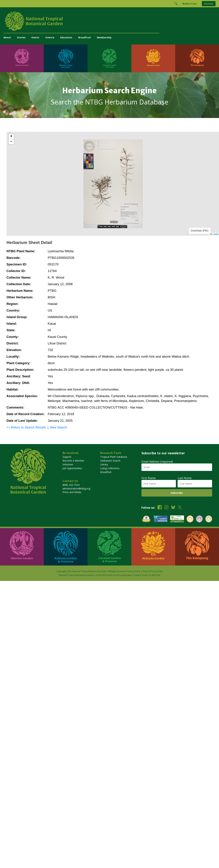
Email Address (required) (157, 462)
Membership (104, 37)
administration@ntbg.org (76, 488)
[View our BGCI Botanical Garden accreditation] (190, 519)
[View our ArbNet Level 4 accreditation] (177, 519)
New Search (59, 427)
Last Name (185, 478)
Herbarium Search (110, 461)
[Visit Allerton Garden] (22, 58)
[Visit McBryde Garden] (153, 58)
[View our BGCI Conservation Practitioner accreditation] (199, 519)
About (7, 37)
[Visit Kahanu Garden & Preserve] (66, 58)
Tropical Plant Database (114, 457)
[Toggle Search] (176, 4)
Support (67, 457)
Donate (209, 4)
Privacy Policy (134, 571)
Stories (21, 37)
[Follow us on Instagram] (166, 508)
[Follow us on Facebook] (160, 508)
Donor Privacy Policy (153, 571)
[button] (11, 137)
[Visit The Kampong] (197, 58)
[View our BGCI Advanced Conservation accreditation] (209, 519)
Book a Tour (190, 4)
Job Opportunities (72, 468)
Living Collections (110, 468)
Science (50, 37)
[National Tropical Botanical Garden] (109, 21)
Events (35, 37)
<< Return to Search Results (26, 427)
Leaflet (214, 234)
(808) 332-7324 (71, 485)
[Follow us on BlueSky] (173, 508)
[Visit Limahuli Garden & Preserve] (109, 58)
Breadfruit (85, 37)
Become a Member (73, 461)
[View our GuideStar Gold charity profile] (146, 519)
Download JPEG (200, 231)
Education (66, 37)
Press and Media (72, 492)
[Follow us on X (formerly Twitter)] (180, 508)
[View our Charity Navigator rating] (161, 519)
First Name (149, 478)
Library (104, 464)
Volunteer (68, 464)
